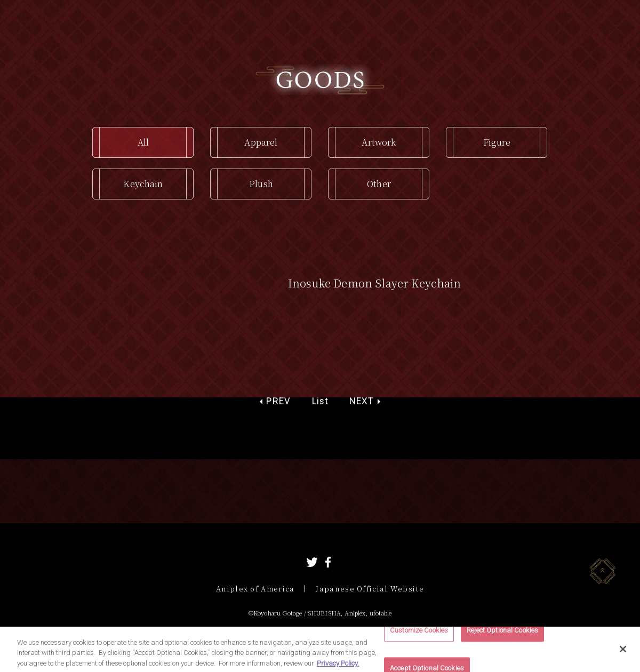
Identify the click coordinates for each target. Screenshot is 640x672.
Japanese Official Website (370, 589)
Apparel (261, 142)
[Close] (623, 653)
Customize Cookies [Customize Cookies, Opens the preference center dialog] (419, 635)
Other (379, 184)
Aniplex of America (255, 589)
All (143, 142)
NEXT (361, 401)
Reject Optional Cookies (502, 635)
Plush (261, 184)
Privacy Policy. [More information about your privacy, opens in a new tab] (338, 667)
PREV (278, 401)
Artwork (379, 142)
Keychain (143, 184)
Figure (497, 142)
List (320, 401)
